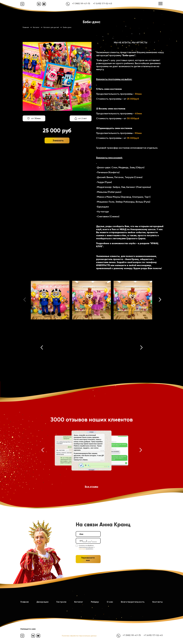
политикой (82, 549)
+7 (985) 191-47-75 (81, 3)
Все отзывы (91, 487)
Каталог (79, 602)
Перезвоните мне (88, 559)
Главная (25, 602)
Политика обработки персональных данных (79, 636)
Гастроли (61, 602)
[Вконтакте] (39, 4)
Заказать (58, 140)
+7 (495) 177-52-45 (102, 3)
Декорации (42, 602)
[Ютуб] (44, 4)
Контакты (157, 602)
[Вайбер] (22, 4)
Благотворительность (133, 602)
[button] (160, 300)
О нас (110, 602)
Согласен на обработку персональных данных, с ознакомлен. (87, 547)
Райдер (95, 602)
